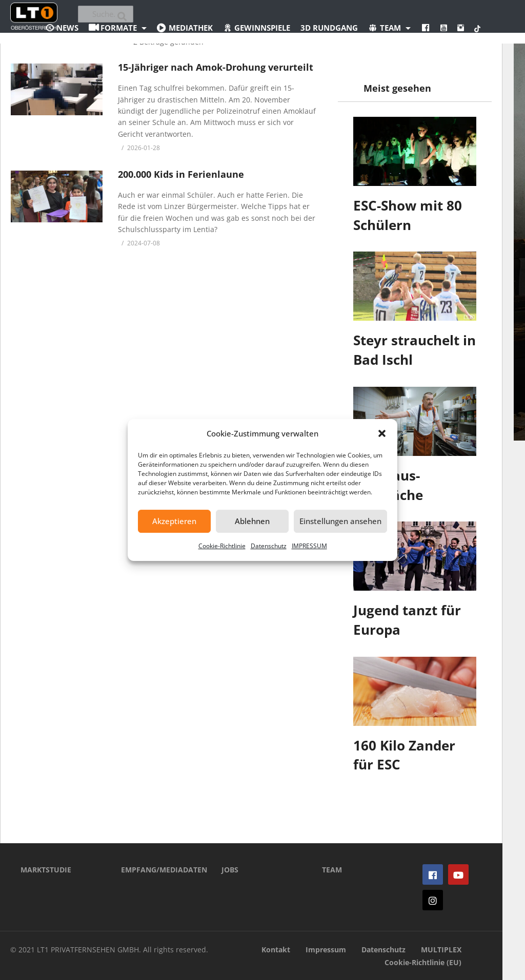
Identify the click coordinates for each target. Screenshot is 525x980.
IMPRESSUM (309, 546)
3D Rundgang (329, 28)
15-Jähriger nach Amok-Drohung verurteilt (216, 67)
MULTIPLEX (441, 950)
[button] (382, 433)
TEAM (332, 870)
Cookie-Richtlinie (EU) (423, 962)
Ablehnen (252, 521)
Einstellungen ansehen (340, 521)
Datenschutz (269, 546)
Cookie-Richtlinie (222, 546)
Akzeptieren (174, 521)
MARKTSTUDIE (46, 870)
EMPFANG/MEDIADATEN (156, 870)
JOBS (230, 870)
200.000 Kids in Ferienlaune (181, 174)
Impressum (326, 950)
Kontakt (276, 950)
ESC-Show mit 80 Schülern (408, 215)
